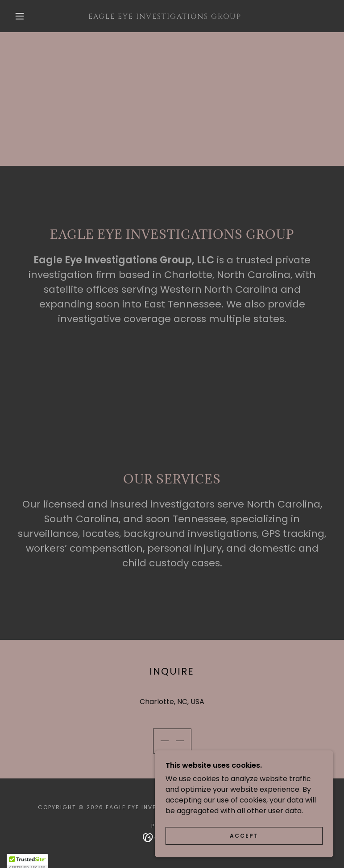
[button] (20, 16)
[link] (165, 16)
